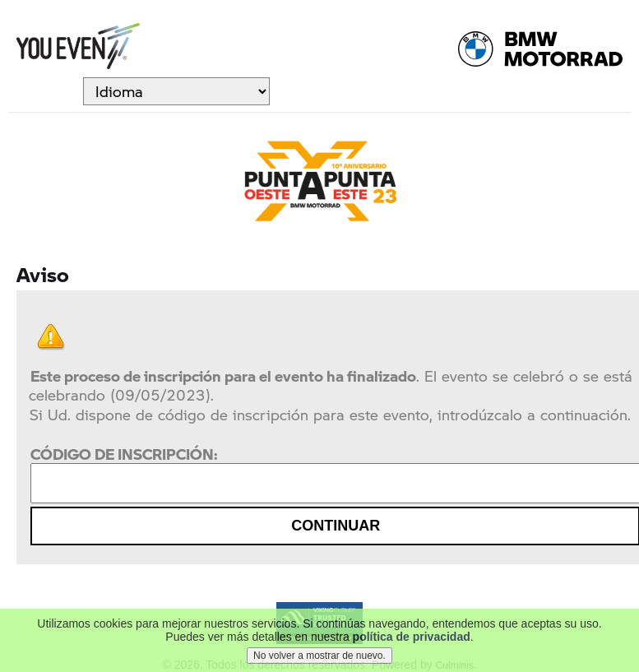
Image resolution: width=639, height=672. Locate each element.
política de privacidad (412, 638)
